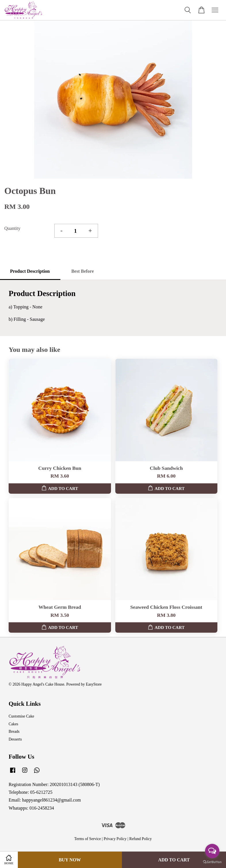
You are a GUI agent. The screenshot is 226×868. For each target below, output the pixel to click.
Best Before (83, 271)
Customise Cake (21, 716)
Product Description (30, 271)
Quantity (12, 228)
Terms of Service (88, 839)
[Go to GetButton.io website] (212, 862)
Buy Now (70, 860)
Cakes (13, 724)
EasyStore (94, 684)
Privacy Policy (115, 839)
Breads (14, 731)
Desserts (15, 739)
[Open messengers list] (212, 851)
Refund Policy (141, 839)
